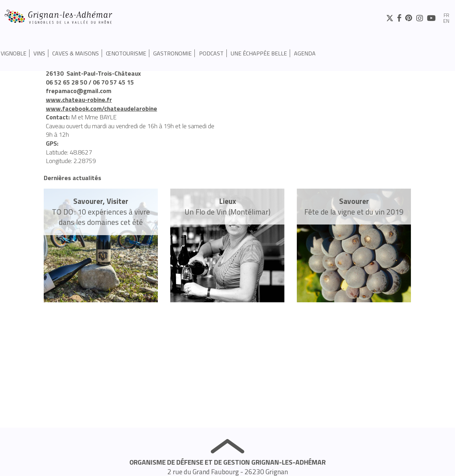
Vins (39, 53)
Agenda (305, 53)
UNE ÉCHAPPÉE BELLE (259, 53)
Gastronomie (172, 53)
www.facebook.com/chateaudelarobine (101, 109)
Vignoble (14, 53)
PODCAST (211, 53)
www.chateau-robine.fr (79, 100)
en (446, 21)
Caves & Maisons (76, 53)
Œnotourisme (126, 53)
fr (446, 16)
